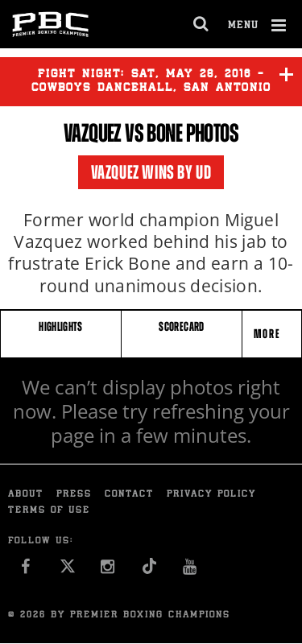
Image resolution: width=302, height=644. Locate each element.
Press (74, 495)
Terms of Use (49, 511)
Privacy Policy (211, 495)
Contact (129, 495)
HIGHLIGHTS (61, 326)
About (26, 495)
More (269, 334)
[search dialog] (202, 24)
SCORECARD (181, 326)
